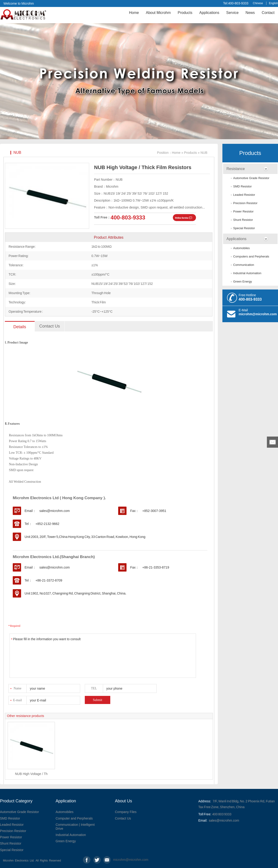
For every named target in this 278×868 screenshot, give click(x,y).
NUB (17, 153)
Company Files (126, 812)
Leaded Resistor (244, 195)
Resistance (236, 169)
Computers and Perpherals (251, 256)
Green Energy (243, 281)
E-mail (16, 699)
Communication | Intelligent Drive (75, 827)
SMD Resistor (243, 186)
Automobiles (242, 248)
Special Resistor (244, 228)
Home (134, 13)
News (250, 13)
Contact (268, 13)
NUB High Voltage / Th (31, 774)
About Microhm (158, 13)
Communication (244, 265)
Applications (209, 13)
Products (185, 13)
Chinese (258, 3)
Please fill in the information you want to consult (103, 656)
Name (16, 688)
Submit (98, 700)
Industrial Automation (247, 273)
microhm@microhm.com (258, 314)
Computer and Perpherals (74, 818)
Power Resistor (243, 211)
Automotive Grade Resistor (251, 178)
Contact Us (123, 818)
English (273, 3)
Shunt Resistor (243, 220)
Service (232, 13)
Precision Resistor (245, 203)
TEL (94, 688)
